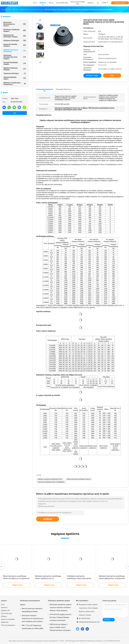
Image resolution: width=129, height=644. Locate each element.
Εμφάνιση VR (5, 610)
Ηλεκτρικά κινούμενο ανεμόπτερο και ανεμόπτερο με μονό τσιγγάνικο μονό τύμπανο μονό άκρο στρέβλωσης (33, 619)
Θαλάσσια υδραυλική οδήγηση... (15, 69)
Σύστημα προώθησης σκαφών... (15, 63)
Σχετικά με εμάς (7, 613)
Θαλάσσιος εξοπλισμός (15, 41)
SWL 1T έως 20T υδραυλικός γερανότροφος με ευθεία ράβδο (33, 627)
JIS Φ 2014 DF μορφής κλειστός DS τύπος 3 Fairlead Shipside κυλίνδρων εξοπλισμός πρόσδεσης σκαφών (61, 618)
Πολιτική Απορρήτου (8, 625)
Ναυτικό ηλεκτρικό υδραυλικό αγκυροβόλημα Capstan (32, 610)
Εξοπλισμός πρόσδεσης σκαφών (59, 601)
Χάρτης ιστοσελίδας (8, 619)
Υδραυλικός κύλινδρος (15, 73)
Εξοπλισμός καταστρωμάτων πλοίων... (15, 24)
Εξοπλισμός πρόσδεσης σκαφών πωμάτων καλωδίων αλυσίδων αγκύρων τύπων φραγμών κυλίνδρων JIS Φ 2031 (61, 608)
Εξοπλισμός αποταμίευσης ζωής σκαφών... (15, 57)
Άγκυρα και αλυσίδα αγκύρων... (15, 45)
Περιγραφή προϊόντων (64, 89)
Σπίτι (3, 605)
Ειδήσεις (4, 616)
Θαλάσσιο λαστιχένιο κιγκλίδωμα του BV (50, 479)
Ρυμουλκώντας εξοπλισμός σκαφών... (15, 36)
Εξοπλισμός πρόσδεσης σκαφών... (15, 30)
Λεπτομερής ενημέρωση (45, 89)
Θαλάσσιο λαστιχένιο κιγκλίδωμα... (15, 51)
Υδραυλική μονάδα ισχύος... (15, 78)
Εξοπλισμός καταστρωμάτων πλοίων (30, 603)
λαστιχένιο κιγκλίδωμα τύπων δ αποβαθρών (51, 482)
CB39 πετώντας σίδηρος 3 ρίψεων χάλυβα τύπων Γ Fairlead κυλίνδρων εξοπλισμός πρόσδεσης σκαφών (60, 628)
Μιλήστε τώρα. (120, 3)
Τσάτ (15, 113)
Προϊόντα (4, 607)
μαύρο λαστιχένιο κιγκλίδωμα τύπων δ (79, 479)
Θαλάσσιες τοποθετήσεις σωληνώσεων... (15, 84)
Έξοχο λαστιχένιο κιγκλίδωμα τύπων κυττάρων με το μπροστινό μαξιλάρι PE (16, 578)
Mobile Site (5, 622)
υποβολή (48, 519)
